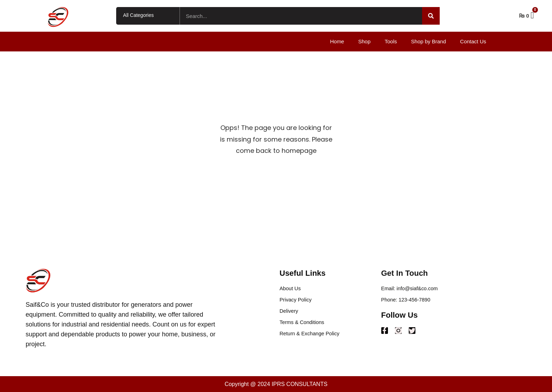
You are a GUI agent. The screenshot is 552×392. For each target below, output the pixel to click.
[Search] (431, 16)
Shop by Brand (429, 41)
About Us (291, 289)
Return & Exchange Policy (312, 337)
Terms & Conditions (304, 325)
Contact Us (473, 41)
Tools (391, 41)
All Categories (139, 15)
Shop (364, 41)
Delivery (290, 313)
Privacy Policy (297, 301)
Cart (540, 15)
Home (337, 41)
